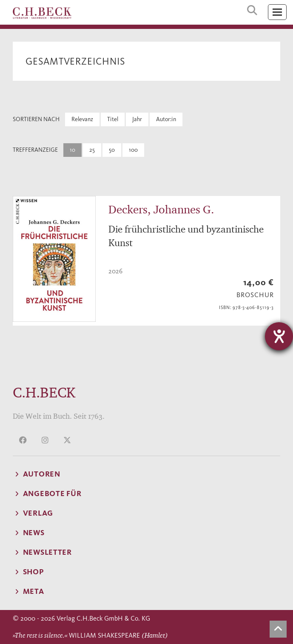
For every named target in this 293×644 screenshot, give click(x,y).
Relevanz (82, 119)
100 (133, 150)
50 (112, 150)
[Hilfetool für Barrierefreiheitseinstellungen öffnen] (279, 336)
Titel (113, 119)
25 (92, 150)
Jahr (137, 119)
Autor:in (166, 119)
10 (73, 150)
